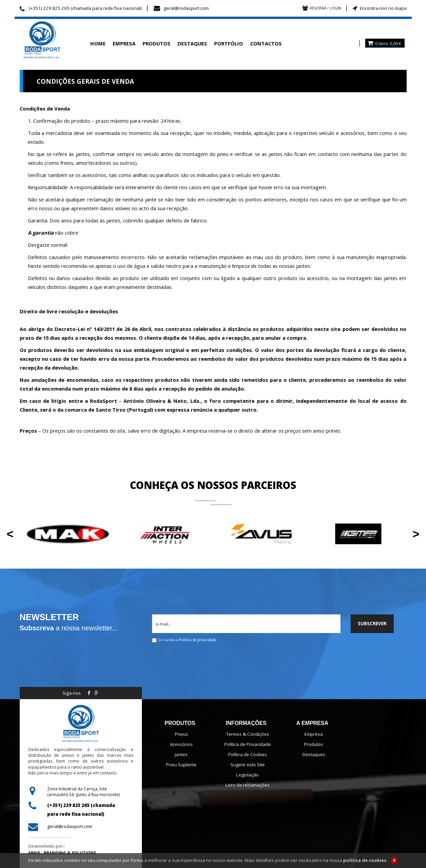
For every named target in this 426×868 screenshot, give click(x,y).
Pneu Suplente (181, 765)
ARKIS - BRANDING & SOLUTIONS (62, 853)
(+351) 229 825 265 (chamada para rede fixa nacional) (85, 8)
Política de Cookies (248, 754)
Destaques (314, 754)
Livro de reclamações (247, 785)
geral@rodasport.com (186, 8)
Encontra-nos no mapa (383, 8)
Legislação (247, 775)
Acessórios (181, 744)
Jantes (181, 754)
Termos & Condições (248, 734)
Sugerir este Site (248, 765)
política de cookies (365, 862)
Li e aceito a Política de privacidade (187, 640)
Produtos (314, 744)
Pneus (181, 734)
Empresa (314, 734)
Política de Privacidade (248, 744)
